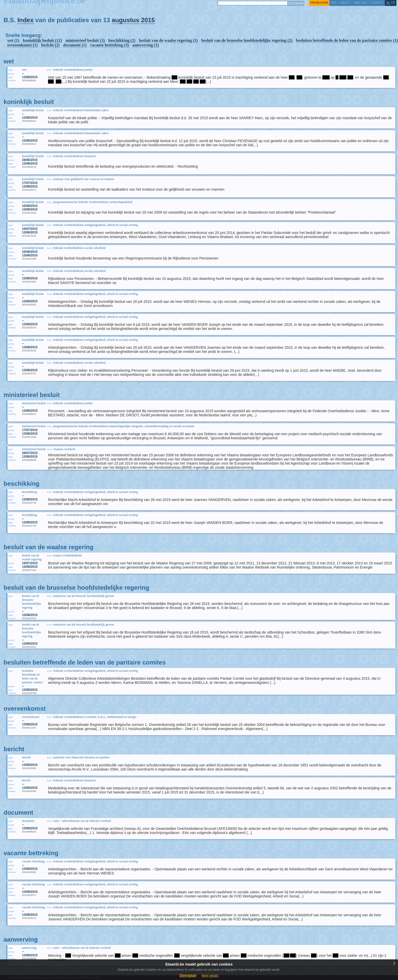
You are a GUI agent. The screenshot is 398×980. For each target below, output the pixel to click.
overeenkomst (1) (22, 45)
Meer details (210, 976)
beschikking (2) (122, 40)
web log (360, 3)
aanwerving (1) (146, 45)
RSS (334, 3)
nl (388, 3)
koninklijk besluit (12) (42, 40)
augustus (126, 20)
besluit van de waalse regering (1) (168, 40)
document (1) (75, 45)
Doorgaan (188, 975)
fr (393, 3)
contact (377, 3)
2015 (148, 20)
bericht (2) (50, 45)
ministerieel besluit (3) (85, 40)
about (345, 3)
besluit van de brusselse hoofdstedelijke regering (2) (247, 40)
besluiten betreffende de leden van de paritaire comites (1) (347, 40)
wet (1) (13, 40)
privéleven (319, 3)
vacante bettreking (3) (109, 45)
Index (25, 20)
